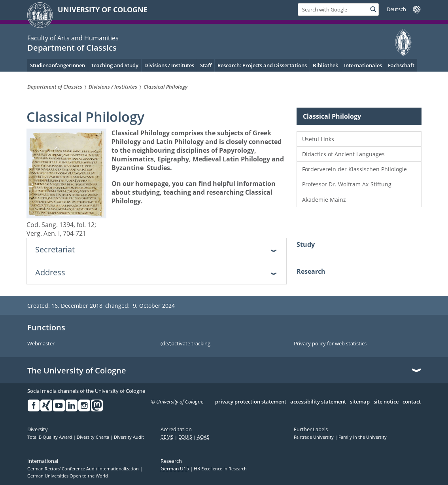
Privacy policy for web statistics (330, 344)
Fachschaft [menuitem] (401, 65)
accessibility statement (318, 402)
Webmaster (41, 344)
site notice (386, 402)
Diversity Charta (94, 437)
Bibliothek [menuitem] (325, 65)
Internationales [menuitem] (363, 65)
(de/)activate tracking (185, 344)
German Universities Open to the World (68, 476)
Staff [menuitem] (206, 65)
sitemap (360, 402)
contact (412, 402)
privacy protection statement (251, 402)
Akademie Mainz (324, 200)
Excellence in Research (220, 469)
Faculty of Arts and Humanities (73, 38)
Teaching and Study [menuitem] (115, 65)
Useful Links (318, 139)
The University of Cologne (77, 371)
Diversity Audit (129, 437)
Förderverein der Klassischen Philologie (354, 169)
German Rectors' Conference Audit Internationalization (84, 469)
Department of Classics (72, 48)
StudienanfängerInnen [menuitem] (58, 65)
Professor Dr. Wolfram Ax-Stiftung (347, 184)
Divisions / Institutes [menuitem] (169, 65)
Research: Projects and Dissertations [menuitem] (262, 65)
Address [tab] (50, 272)
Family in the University (363, 437)
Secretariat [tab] (55, 249)
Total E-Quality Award (50, 437)
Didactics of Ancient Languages (343, 154)
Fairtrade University (314, 437)
